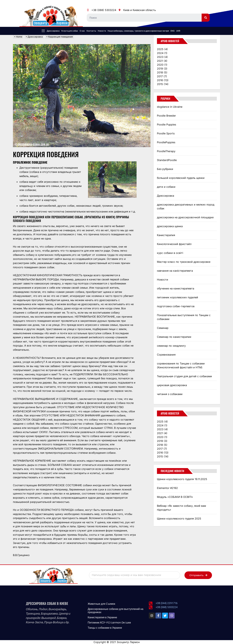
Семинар (163, 328)
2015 (163, 84)
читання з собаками (170, 394)
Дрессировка (53, 31)
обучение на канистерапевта (176, 288)
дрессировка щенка (170, 226)
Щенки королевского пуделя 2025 (179, 519)
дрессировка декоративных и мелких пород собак (186, 206)
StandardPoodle (167, 160)
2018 (162, 72)
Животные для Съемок (101, 604)
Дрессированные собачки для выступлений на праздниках (116, 611)
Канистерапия (166, 235)
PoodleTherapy (166, 151)
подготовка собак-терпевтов (176, 306)
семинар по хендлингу (171, 346)
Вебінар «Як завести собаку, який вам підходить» (181, 508)
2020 (162, 65)
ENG (173, 31)
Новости (102, 31)
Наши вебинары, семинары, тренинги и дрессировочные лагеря (138, 31)
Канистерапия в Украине (102, 617)
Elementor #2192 (167, 488)
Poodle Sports (166, 133)
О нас (82, 31)
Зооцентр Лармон (128, 642)
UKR (178, 31)
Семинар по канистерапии (174, 337)
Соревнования (166, 355)
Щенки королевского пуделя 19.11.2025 (182, 479)
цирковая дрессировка (172, 385)
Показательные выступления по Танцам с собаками (184, 317)
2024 (162, 53)
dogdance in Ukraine (170, 107)
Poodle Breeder (166, 116)
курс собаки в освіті (170, 253)
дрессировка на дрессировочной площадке (185, 217)
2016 (163, 80)
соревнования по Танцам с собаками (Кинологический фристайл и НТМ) (181, 365)
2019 (162, 69)
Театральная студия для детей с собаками (184, 376)
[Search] (206, 18)
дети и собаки (166, 187)
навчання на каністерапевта (175, 271)
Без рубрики (165, 169)
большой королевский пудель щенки (181, 178)
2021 (162, 61)
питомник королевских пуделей (178, 297)
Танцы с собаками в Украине (105, 628)
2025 (162, 49)
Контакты (91, 31)
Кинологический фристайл (174, 244)
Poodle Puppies (166, 124)
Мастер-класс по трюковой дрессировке (184, 262)
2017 (162, 76)
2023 (162, 57)
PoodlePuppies (166, 142)
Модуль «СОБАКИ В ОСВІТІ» (175, 497)
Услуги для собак (70, 31)
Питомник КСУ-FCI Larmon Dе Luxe (109, 623)
